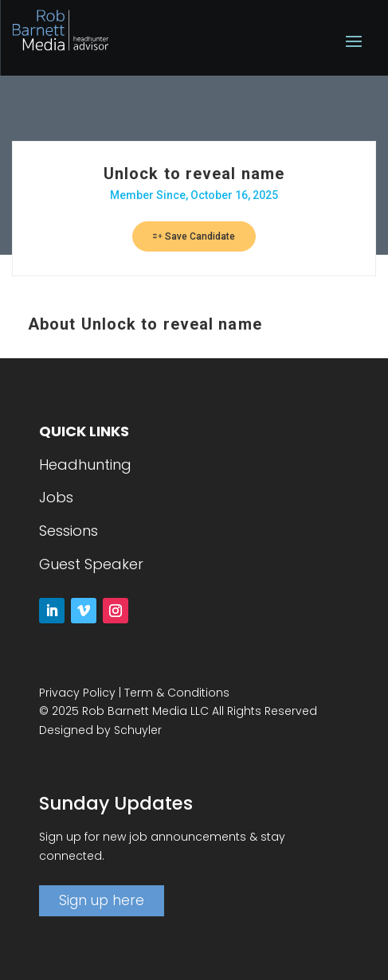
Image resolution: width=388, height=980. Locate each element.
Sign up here (102, 900)
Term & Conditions (177, 693)
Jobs (56, 497)
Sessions (69, 531)
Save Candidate (194, 236)
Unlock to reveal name (194, 174)
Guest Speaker (91, 564)
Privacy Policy (77, 693)
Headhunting (85, 465)
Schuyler (138, 730)
